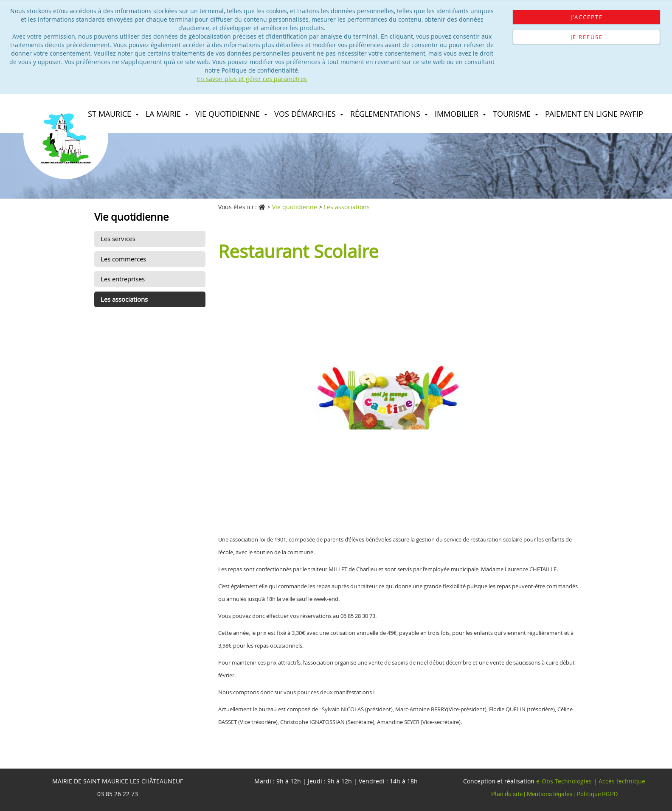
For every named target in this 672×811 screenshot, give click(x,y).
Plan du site (508, 794)
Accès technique (622, 781)
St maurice (113, 114)
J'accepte (587, 17)
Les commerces (123, 259)
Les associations (124, 299)
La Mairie (167, 114)
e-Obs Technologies (564, 781)
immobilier (460, 114)
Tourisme (516, 114)
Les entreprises (123, 279)
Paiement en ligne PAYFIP (594, 114)
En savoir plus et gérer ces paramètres (252, 79)
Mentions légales (550, 794)
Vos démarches (309, 114)
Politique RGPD (597, 794)
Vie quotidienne (231, 114)
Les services (118, 239)
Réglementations (389, 114)
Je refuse (587, 37)
